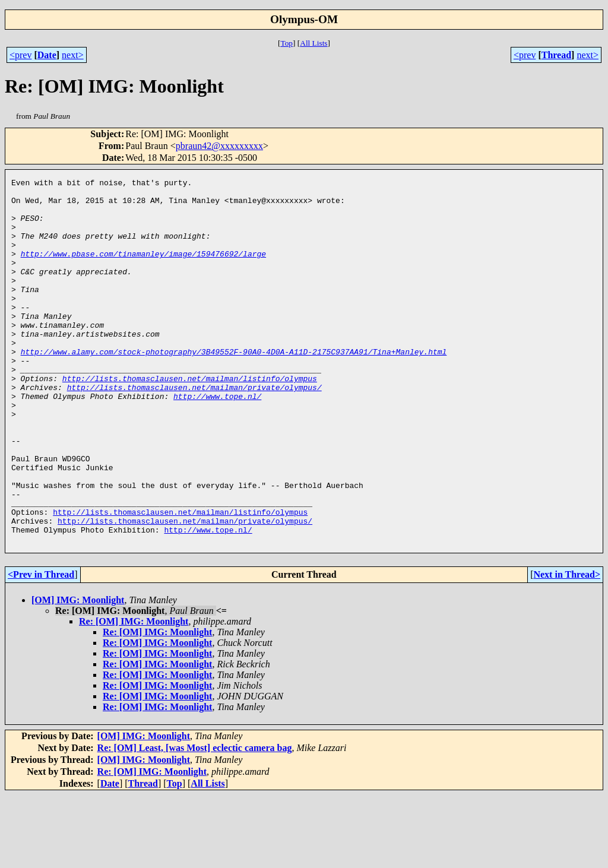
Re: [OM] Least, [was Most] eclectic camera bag (195, 821)
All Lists (313, 43)
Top (286, 43)
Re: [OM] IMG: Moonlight (134, 694)
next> (73, 55)
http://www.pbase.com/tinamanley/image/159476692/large (143, 270)
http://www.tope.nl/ (217, 441)
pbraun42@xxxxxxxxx (219, 146)
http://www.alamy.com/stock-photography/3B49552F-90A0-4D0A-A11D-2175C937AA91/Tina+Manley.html (234, 387)
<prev (20, 55)
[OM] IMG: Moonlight (78, 673)
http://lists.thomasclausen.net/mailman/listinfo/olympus (190, 419)
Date (47, 55)
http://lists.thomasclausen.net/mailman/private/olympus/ (194, 430)
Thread (556, 55)
